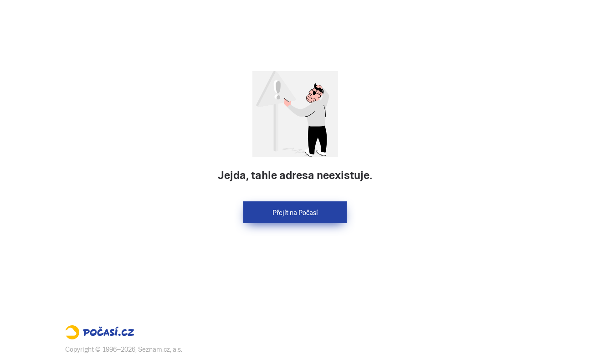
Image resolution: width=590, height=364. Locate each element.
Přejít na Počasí (295, 213)
